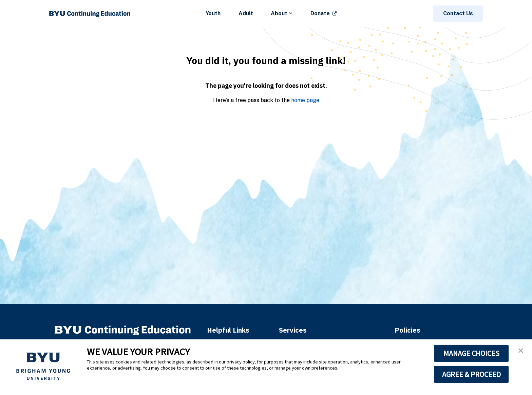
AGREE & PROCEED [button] (471, 374)
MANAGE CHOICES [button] (471, 353)
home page (305, 100)
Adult (246, 13)
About (282, 13)
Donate (320, 13)
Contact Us (458, 13)
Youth (213, 13)
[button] (521, 351)
